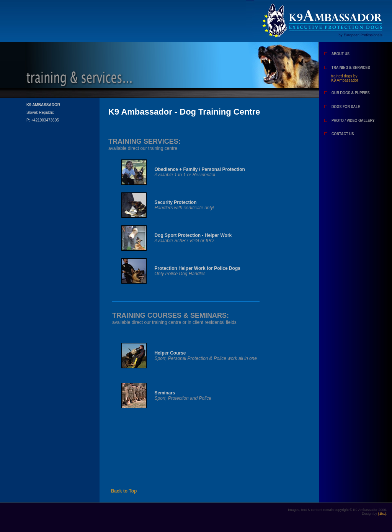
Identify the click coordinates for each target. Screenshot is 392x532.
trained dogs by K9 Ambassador (345, 78)
